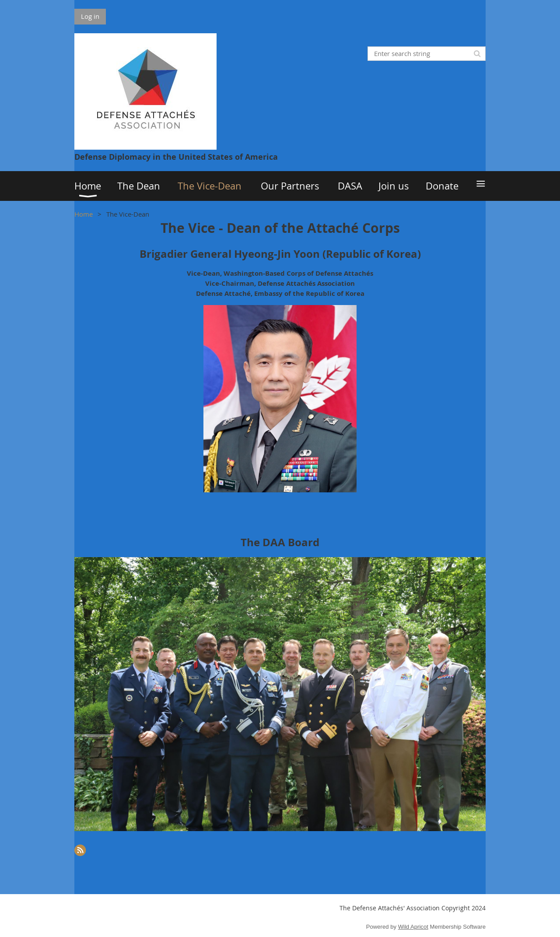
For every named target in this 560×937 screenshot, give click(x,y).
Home (84, 214)
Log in (90, 16)
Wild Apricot (413, 927)
